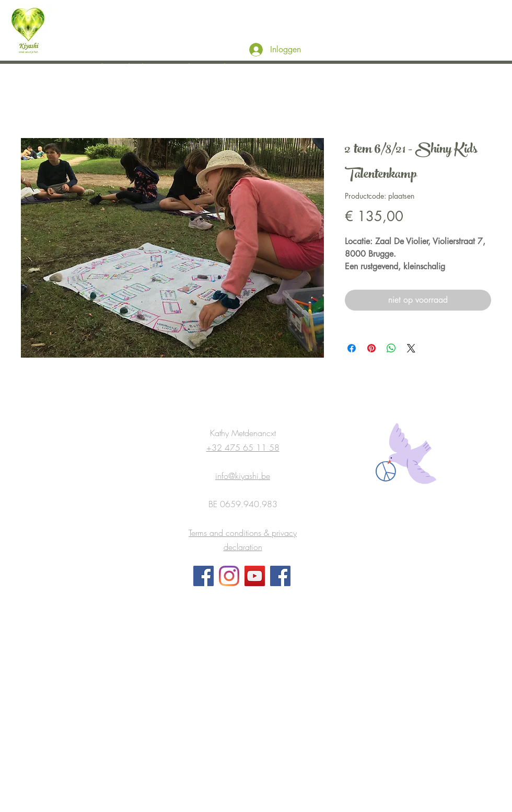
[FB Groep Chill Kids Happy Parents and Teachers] (280, 576)
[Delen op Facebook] (352, 348)
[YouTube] (255, 576)
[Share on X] (411, 348)
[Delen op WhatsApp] (391, 348)
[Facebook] (203, 576)
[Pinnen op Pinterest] (371, 348)
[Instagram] (229, 576)
